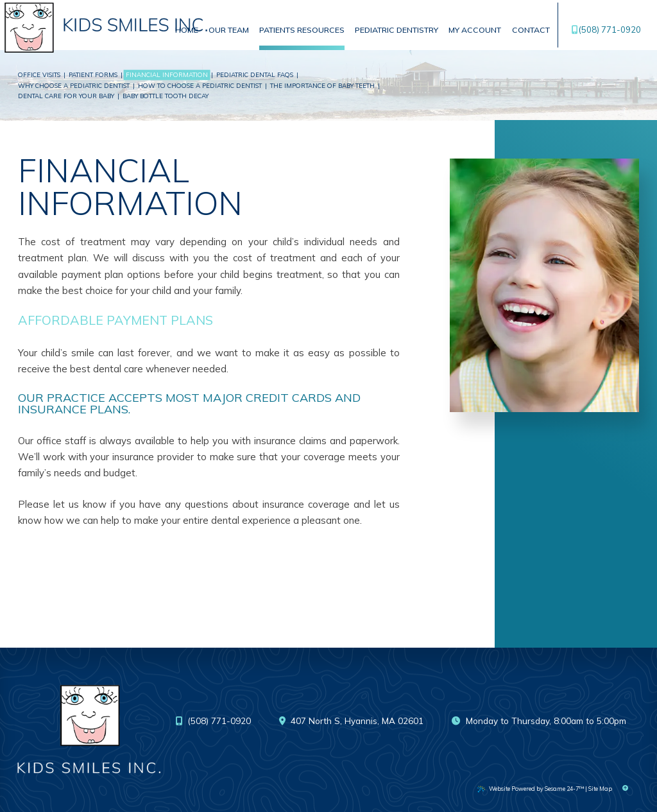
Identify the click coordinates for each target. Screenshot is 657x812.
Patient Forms (93, 74)
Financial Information (167, 74)
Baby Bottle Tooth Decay (166, 96)
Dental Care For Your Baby (66, 96)
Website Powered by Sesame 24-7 (530, 789)
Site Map (600, 789)
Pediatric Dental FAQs (255, 74)
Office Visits (39, 74)
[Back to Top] (625, 789)
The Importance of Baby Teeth (322, 85)
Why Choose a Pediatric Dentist (74, 85)
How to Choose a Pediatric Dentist (200, 85)
